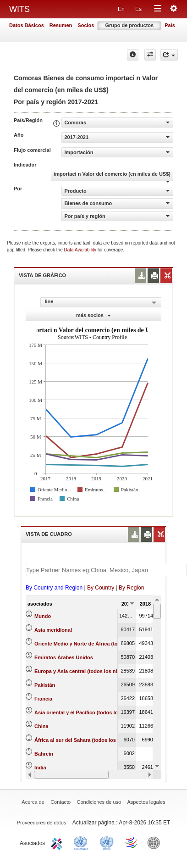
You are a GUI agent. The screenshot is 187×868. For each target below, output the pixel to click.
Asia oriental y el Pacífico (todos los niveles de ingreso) (101, 712)
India (40, 768)
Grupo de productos (129, 25)
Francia (43, 699)
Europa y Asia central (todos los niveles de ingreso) (96, 671)
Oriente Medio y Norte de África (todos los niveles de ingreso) (108, 644)
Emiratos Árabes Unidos (64, 657)
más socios (93, 315)
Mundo (43, 616)
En (121, 9)
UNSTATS (107, 842)
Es (138, 9)
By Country (101, 588)
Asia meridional (53, 630)
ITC (58, 842)
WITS (19, 9)
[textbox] (106, 570)
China (41, 726)
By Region (131, 588)
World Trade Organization (132, 842)
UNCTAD (82, 842)
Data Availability (81, 250)
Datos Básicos (27, 25)
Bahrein (44, 754)
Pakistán (45, 685)
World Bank (156, 842)
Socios (86, 25)
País (170, 25)
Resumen (61, 25)
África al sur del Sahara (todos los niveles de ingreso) (99, 740)
